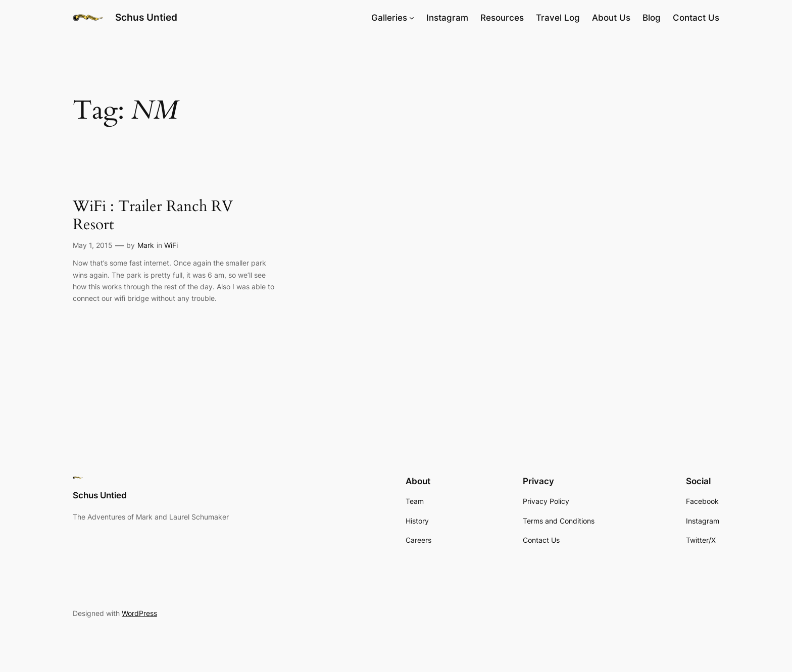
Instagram (447, 18)
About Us (611, 18)
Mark (146, 245)
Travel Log (558, 18)
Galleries (389, 18)
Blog (652, 18)
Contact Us (696, 18)
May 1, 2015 (93, 245)
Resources (502, 18)
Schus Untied (146, 17)
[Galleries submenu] (412, 18)
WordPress (139, 613)
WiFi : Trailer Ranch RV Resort (153, 216)
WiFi (171, 245)
